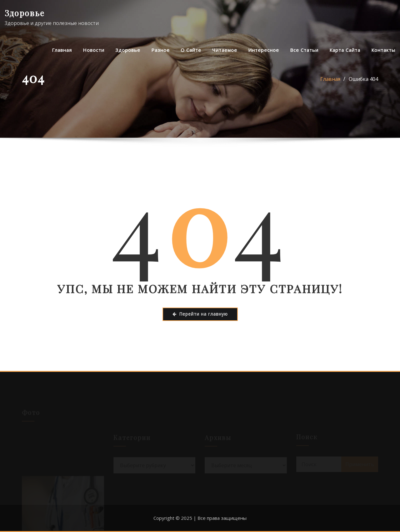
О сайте (191, 50)
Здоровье (25, 13)
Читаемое (225, 50)
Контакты (383, 50)
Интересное (264, 50)
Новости (94, 50)
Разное (160, 50)
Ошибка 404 (363, 79)
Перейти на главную (200, 314)
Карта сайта (345, 50)
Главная (62, 50)
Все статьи (304, 50)
